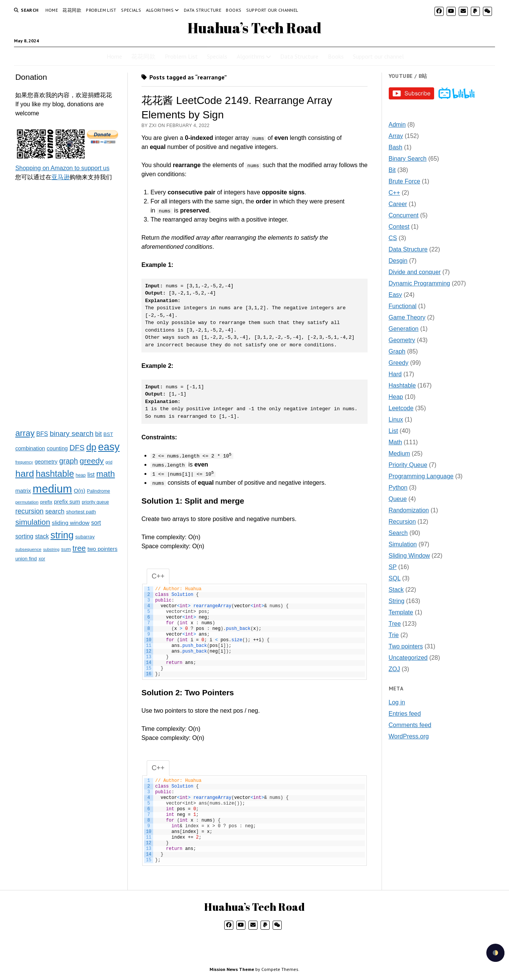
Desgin (398, 261)
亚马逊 (61, 177)
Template (401, 612)
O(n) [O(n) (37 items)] (79, 491)
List (393, 431)
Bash (396, 147)
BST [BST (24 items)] (108, 434)
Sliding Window (409, 556)
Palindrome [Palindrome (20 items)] (99, 491)
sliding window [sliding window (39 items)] (71, 523)
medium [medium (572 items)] (52, 489)
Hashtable (402, 385)
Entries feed (405, 714)
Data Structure (203, 10)
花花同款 (72, 10)
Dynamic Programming (420, 283)
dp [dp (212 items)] (91, 447)
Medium (400, 454)
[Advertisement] (68, 304)
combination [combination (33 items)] (30, 448)
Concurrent (404, 215)
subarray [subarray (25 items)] (85, 537)
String (397, 601)
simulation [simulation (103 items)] (33, 522)
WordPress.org (409, 736)
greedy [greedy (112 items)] (92, 461)
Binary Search (408, 159)
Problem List (101, 10)
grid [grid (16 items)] (109, 462)
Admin (397, 125)
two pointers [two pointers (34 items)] (102, 549)
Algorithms (160, 10)
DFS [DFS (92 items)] (77, 448)
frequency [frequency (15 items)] (24, 462)
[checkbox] (495, 953)
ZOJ (394, 669)
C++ (394, 193)
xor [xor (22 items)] (42, 559)
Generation (404, 329)
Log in (397, 702)
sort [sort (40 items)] (96, 523)
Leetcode (401, 408)
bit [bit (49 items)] (99, 434)
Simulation (403, 544)
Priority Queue (408, 465)
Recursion (402, 522)
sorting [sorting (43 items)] (24, 536)
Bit (392, 170)
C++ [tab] (158, 577)
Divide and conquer (415, 272)
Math (396, 442)
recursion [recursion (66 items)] (29, 511)
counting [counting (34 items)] (57, 448)
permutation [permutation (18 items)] (27, 502)
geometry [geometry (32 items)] (46, 462)
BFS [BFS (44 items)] (42, 434)
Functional (403, 306)
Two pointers (406, 646)
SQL (395, 578)
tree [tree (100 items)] (79, 548)
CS (393, 238)
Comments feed (410, 725)
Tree (395, 624)
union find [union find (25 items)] (26, 559)
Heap (396, 397)
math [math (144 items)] (106, 474)
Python (398, 488)
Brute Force (405, 181)
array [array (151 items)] (25, 433)
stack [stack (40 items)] (42, 536)
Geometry (402, 340)
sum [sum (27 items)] (66, 549)
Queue (398, 499)
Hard (395, 374)
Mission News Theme (232, 970)
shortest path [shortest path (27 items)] (81, 512)
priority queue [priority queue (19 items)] (95, 502)
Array (396, 136)
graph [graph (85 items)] (68, 461)
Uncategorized (408, 658)
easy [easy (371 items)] (109, 447)
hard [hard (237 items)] (25, 474)
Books (234, 10)
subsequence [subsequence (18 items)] (28, 549)
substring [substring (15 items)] (51, 549)
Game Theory (407, 317)
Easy (396, 295)
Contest (399, 227)
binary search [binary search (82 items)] (71, 433)
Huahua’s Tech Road (254, 28)
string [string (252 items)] (62, 535)
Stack (396, 590)
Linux (396, 419)
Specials (131, 10)
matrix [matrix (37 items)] (23, 491)
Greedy (399, 363)
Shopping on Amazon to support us (62, 168)
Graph (397, 351)
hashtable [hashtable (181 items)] (55, 474)
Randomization (409, 510)
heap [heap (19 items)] (81, 475)
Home (52, 10)
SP (393, 567)
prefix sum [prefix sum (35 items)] (67, 502)
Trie (394, 635)
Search (398, 533)
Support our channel (272, 10)
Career (398, 204)
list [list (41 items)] (91, 475)
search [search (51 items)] (55, 511)
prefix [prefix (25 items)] (46, 502)
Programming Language (421, 476)
